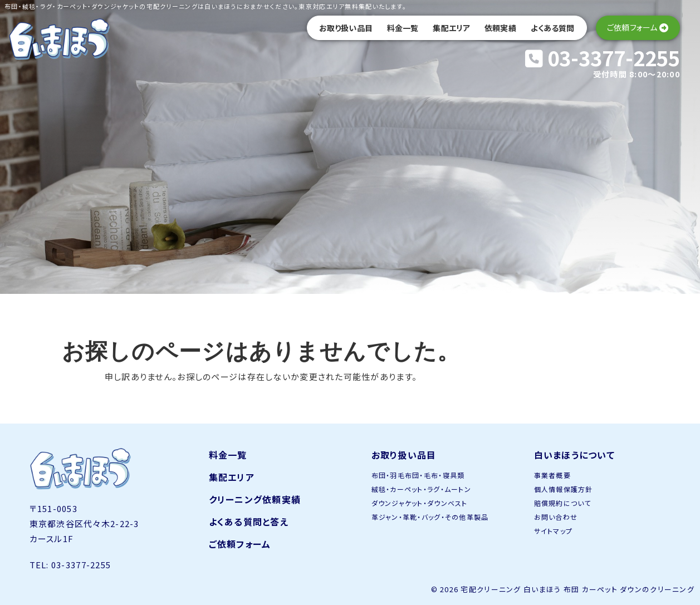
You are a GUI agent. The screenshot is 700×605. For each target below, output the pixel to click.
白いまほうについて (575, 455)
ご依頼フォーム (240, 544)
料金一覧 (403, 28)
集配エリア (451, 28)
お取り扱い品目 (346, 28)
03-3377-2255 (603, 57)
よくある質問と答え (249, 522)
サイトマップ (554, 531)
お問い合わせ (556, 517)
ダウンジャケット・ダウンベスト (420, 503)
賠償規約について (563, 503)
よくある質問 (553, 28)
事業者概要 (552, 475)
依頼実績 (500, 28)
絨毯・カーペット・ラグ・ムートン (421, 489)
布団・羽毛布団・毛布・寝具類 (418, 475)
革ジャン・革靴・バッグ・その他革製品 (430, 517)
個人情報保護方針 (564, 489)
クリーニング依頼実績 (255, 499)
